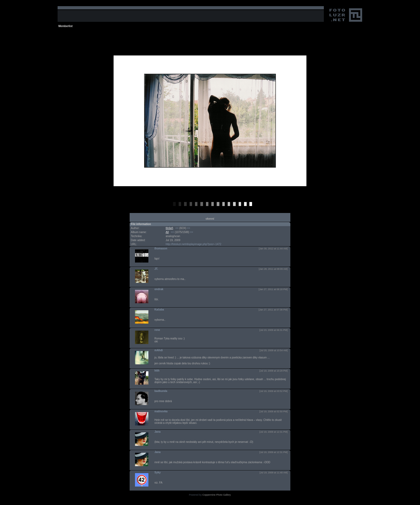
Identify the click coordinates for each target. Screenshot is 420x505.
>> (189, 228)
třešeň (170, 228)
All (167, 232)
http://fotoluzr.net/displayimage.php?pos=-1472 (194, 244)
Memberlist (65, 26)
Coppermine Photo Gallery (216, 495)
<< (177, 228)
